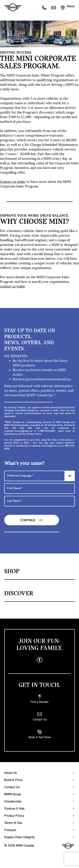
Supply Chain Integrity (19, 837)
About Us (11, 773)
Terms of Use (13, 823)
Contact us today (13, 182)
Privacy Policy (14, 816)
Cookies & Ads (14, 809)
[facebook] (40, 660)
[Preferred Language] (39, 476)
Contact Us (12, 787)
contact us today (12, 286)
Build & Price (13, 780)
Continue (32, 520)
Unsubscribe (13, 802)
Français (10, 830)
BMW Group (13, 794)
